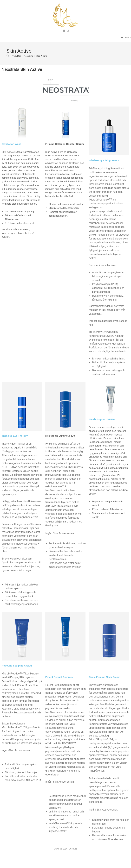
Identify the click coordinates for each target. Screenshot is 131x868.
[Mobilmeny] (126, 37)
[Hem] (8, 56)
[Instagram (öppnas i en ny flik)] (68, 31)
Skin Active (42, 56)
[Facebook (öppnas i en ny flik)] (64, 31)
